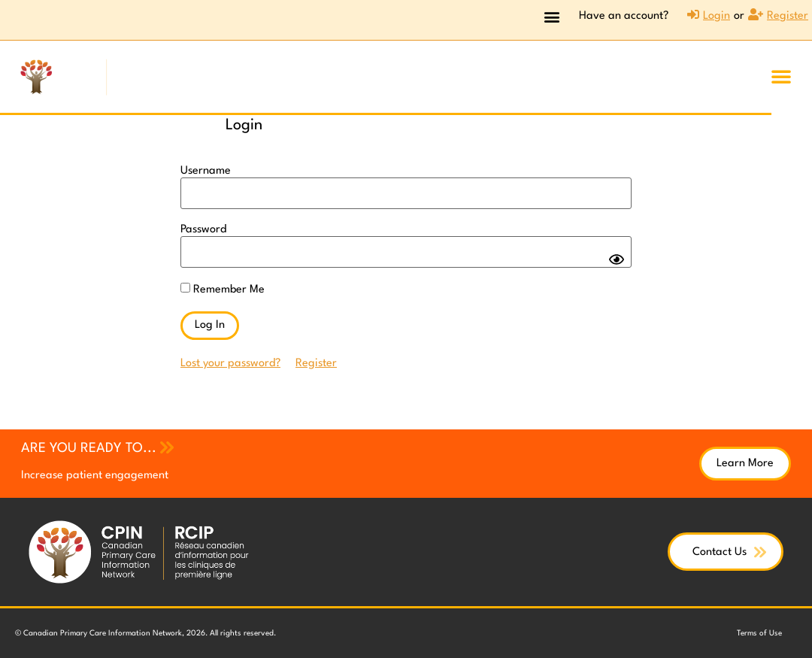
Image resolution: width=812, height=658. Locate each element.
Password (203, 230)
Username (206, 171)
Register (316, 364)
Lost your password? (230, 364)
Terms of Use (759, 633)
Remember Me (223, 289)
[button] (551, 16)
